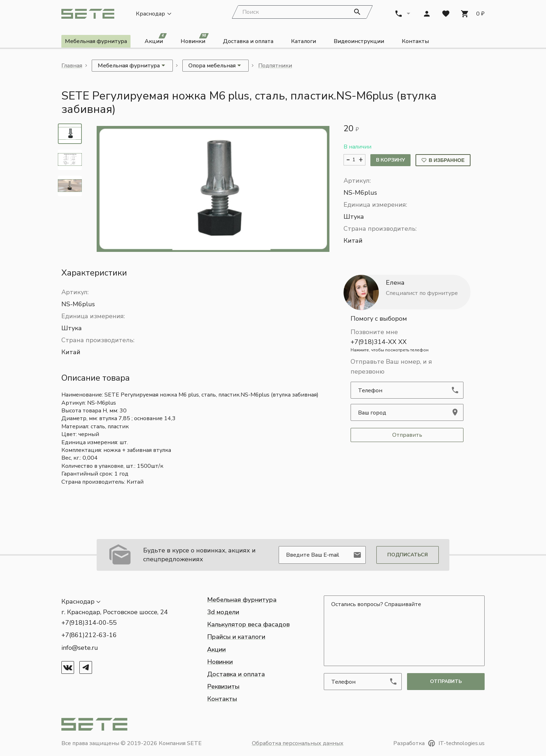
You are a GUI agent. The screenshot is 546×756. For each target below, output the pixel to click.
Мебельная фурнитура (96, 42)
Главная (72, 66)
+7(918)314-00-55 (89, 623)
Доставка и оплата (248, 42)
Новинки (195, 40)
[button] (213, 189)
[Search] (302, 12)
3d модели (223, 612)
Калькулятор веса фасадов (248, 625)
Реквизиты (223, 687)
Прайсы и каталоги (236, 637)
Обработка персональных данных (298, 743)
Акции (156, 40)
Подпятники (275, 66)
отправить (446, 681)
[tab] (70, 134)
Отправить (407, 435)
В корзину (390, 160)
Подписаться (408, 555)
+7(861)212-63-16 (89, 635)
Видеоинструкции (359, 42)
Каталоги (304, 42)
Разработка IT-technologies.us (439, 743)
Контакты (415, 42)
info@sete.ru (80, 648)
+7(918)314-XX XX (407, 346)
